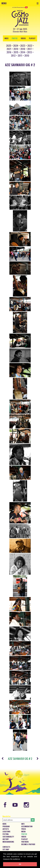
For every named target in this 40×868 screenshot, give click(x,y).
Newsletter (7, 816)
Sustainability (8, 837)
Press (24, 829)
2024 (16, 46)
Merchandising (8, 842)
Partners (25, 842)
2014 (23, 52)
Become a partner (28, 844)
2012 (13, 55)
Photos (15, 38)
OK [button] (20, 864)
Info (23, 824)
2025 (9, 46)
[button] (21, 859)
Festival (6, 834)
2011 (20, 55)
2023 (23, 46)
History (6, 839)
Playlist (32, 38)
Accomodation (27, 826)
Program (6, 826)
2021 (9, 49)
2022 (30, 46)
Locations (6, 832)
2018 (23, 49)
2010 (27, 55)
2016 (9, 52)
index (6, 38)
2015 (16, 52)
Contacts (6, 847)
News (4, 824)
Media (23, 832)
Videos (23, 38)
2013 (30, 52)
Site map (6, 849)
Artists (6, 829)
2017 (30, 49)
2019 (16, 49)
